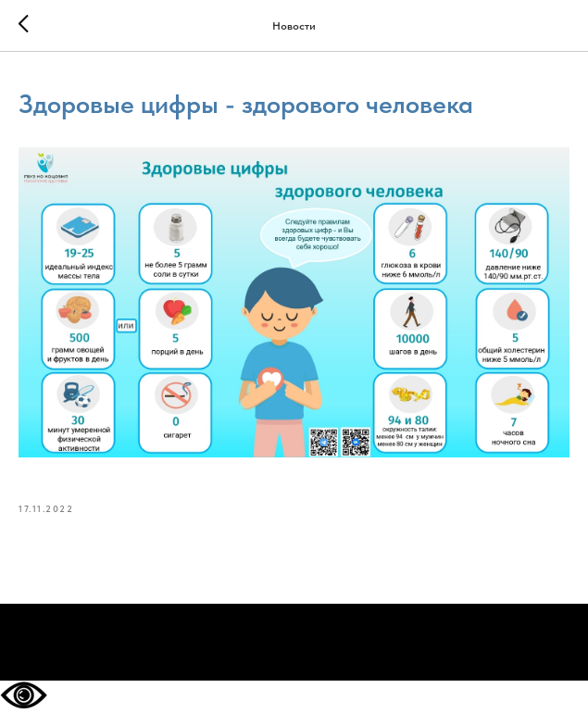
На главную (294, 643)
